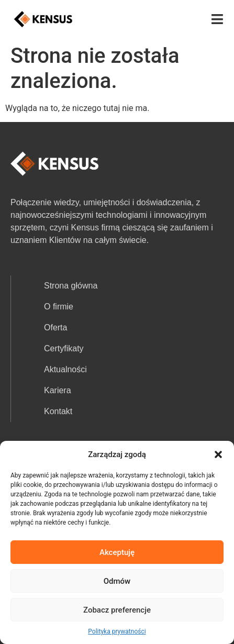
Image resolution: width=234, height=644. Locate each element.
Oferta (55, 327)
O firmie (59, 307)
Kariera (58, 390)
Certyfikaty (64, 348)
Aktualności (65, 369)
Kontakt (58, 411)
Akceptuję (117, 552)
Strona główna (71, 286)
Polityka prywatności (117, 631)
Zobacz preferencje (117, 610)
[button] (218, 454)
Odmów (117, 581)
